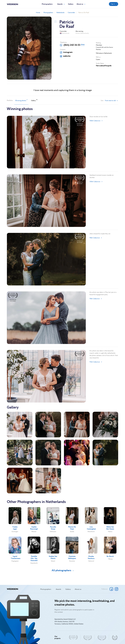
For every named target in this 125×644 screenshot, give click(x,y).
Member (99, 45)
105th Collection (95, 182)
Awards (60, 4)
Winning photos (21, 100)
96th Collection (95, 238)
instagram (68, 52)
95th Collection (95, 299)
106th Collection (95, 121)
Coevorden (71, 13)
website (67, 56)
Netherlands (60, 13)
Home (38, 13)
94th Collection (95, 362)
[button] (111, 101)
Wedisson (12, 4)
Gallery (71, 4)
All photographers (61, 570)
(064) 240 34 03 (72, 45)
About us (80, 4)
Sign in (113, 4)
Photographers (47, 4)
